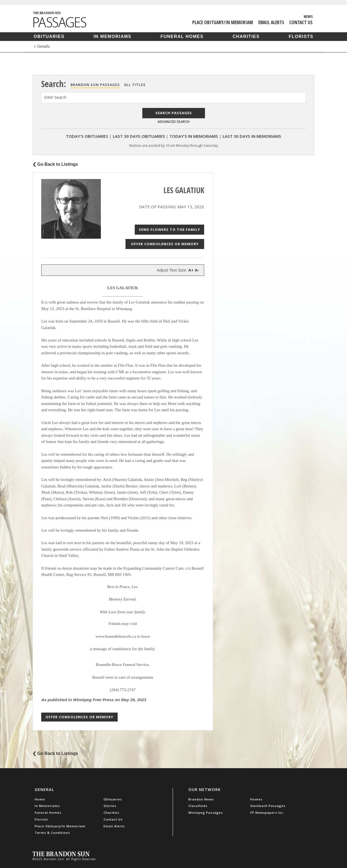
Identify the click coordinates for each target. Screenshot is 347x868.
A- (197, 270)
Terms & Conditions (52, 833)
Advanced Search (173, 122)
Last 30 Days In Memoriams (252, 136)
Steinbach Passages (268, 806)
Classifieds (198, 806)
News (308, 16)
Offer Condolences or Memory (165, 244)
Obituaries (49, 36)
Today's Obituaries (87, 136)
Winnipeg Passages (206, 813)
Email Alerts (271, 22)
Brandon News (201, 799)
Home (40, 799)
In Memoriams (113, 36)
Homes (256, 799)
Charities (246, 36)
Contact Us (301, 22)
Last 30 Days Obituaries (139, 136)
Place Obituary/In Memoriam (223, 22)
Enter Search (55, 97)
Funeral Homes (182, 36)
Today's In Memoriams (194, 136)
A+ (191, 270)
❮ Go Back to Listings (55, 164)
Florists (301, 36)
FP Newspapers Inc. (267, 813)
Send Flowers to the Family (169, 229)
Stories (110, 806)
